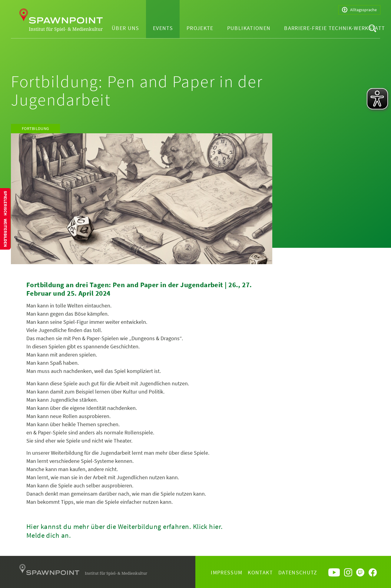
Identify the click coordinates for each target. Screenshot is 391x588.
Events (163, 28)
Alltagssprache (359, 10)
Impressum (227, 572)
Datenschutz (298, 572)
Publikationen (249, 28)
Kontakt (260, 572)
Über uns (126, 28)
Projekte (200, 28)
